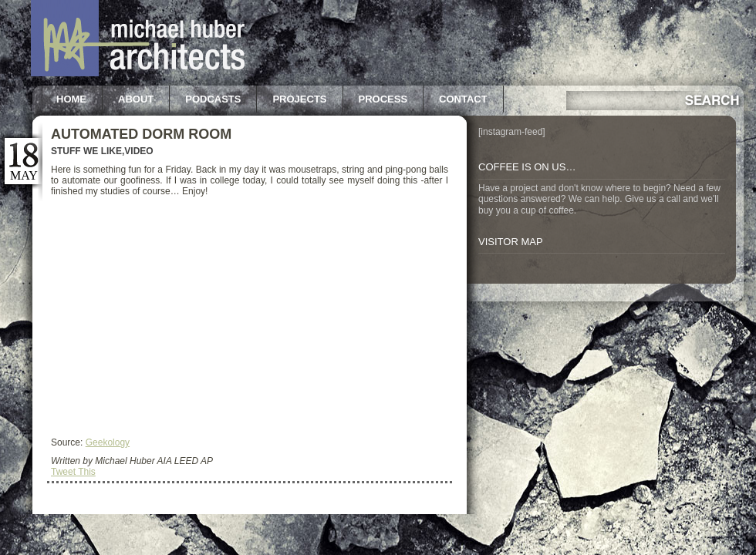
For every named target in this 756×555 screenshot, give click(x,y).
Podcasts (213, 99)
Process (383, 99)
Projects (299, 99)
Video (138, 151)
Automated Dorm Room (141, 134)
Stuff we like (86, 151)
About (136, 99)
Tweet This (73, 472)
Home (71, 99)
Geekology (108, 442)
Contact (463, 99)
